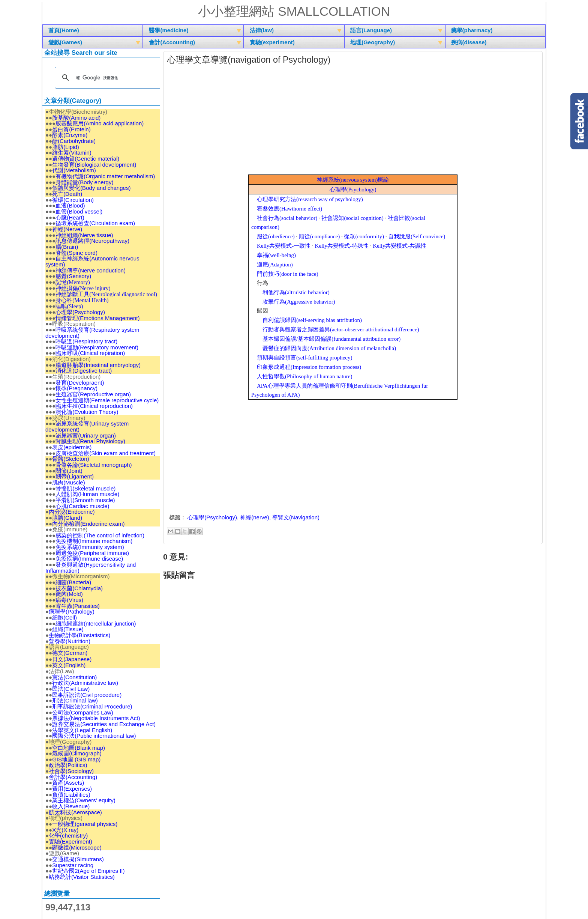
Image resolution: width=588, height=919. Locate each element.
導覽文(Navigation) (296, 517)
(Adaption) (275, 264)
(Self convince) (417, 236)
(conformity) (364, 236)
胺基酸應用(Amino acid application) (100, 123)
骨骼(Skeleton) (70, 458)
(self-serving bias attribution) (312, 320)
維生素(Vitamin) (72, 153)
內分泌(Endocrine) (72, 511)
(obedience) (276, 236)
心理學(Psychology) (212, 517)
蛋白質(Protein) (71, 129)
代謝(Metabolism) (74, 170)
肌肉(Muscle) (69, 482)
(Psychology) (353, 189)
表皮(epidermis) (72, 447)
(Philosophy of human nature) (305, 376)
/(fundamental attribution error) (331, 338)
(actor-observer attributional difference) (341, 329)
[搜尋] (108, 77)
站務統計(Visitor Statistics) (82, 876)
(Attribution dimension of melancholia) (329, 348)
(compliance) (319, 236)
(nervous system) (353, 179)
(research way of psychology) (310, 199)
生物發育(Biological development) (94, 164)
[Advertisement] (353, 122)
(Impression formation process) (309, 367)
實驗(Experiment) (70, 841)
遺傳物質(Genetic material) (86, 158)
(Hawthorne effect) (289, 208)
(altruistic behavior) (296, 292)
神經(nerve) (255, 517)
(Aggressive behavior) (299, 301)
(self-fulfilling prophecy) (305, 357)
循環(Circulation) (73, 199)
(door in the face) (288, 274)
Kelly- (284, 245)
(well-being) (276, 255)
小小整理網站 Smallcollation (294, 11)
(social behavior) (287, 218)
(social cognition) (352, 218)
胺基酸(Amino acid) (76, 117)
